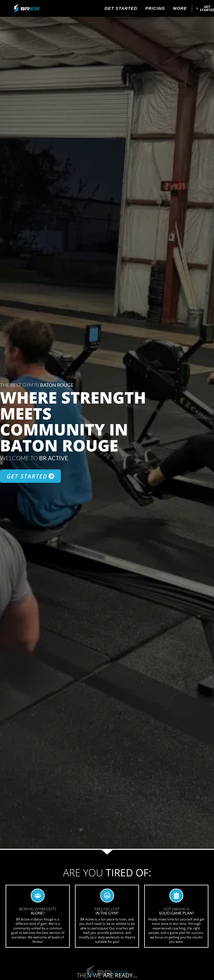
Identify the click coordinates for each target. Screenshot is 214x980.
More (180, 8)
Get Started (121, 8)
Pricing (155, 8)
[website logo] (27, 8)
